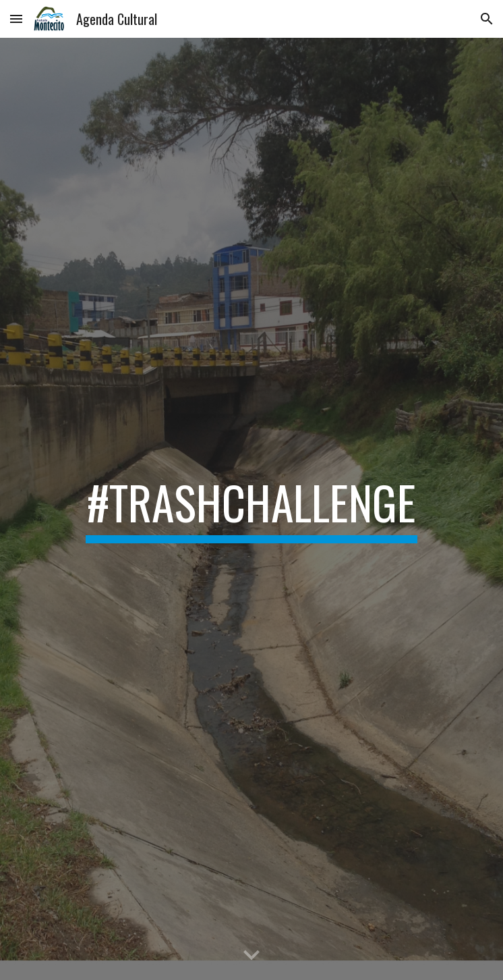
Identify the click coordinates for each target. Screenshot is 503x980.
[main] (251, 509)
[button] (16, 19)
